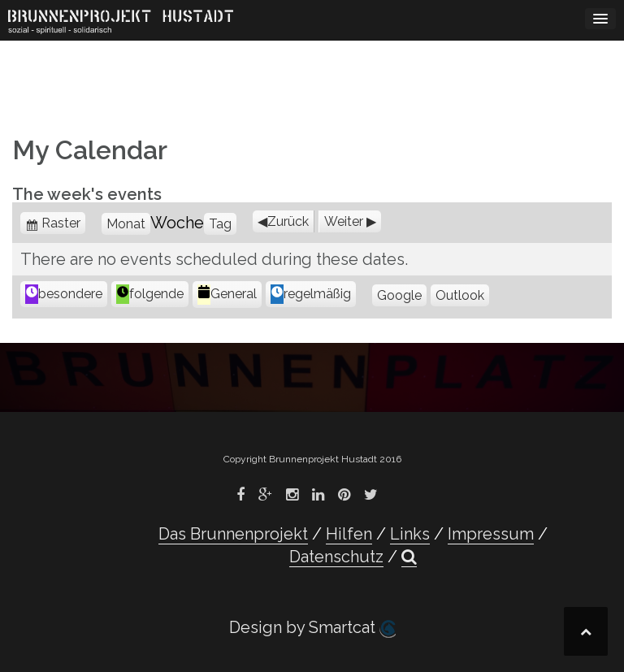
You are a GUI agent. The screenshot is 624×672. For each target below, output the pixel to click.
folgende (150, 294)
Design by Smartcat (312, 628)
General (227, 295)
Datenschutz (336, 557)
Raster (63, 223)
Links (410, 534)
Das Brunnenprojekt (233, 534)
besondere (64, 294)
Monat (126, 224)
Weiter (344, 221)
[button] (409, 557)
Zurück (288, 221)
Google (399, 295)
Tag (220, 224)
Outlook (460, 295)
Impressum (491, 534)
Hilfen (349, 534)
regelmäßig (311, 294)
